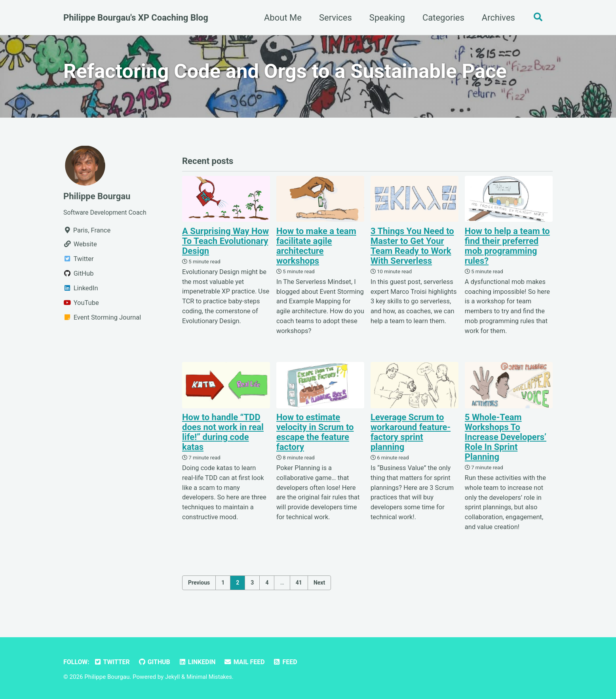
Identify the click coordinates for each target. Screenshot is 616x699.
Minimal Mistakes (210, 677)
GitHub (156, 662)
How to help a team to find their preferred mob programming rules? (507, 248)
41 (299, 585)
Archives (496, 18)
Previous (199, 585)
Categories (441, 18)
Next (319, 585)
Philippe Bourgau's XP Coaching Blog (136, 18)
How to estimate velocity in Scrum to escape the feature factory (315, 434)
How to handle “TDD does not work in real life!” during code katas (223, 434)
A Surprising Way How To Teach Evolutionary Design (225, 243)
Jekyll (173, 677)
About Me (281, 18)
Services (334, 18)
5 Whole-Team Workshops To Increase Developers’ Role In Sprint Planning (506, 439)
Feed (290, 662)
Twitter (113, 662)
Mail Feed (249, 662)
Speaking (385, 18)
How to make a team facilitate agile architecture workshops (316, 248)
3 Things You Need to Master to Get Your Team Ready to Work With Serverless (412, 248)
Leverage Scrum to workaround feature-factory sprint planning (411, 434)
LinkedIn (201, 662)
